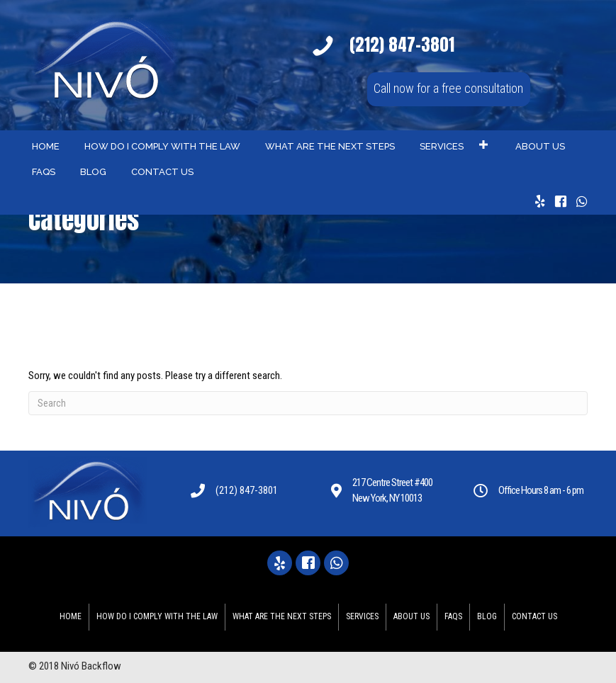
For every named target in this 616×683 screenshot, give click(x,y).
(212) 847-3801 (247, 490)
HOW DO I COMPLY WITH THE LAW (157, 616)
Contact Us (534, 616)
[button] (449, 89)
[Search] (308, 403)
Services (362, 616)
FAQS (453, 616)
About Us (411, 616)
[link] (46, 145)
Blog (487, 616)
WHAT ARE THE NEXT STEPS (282, 616)
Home (71, 616)
